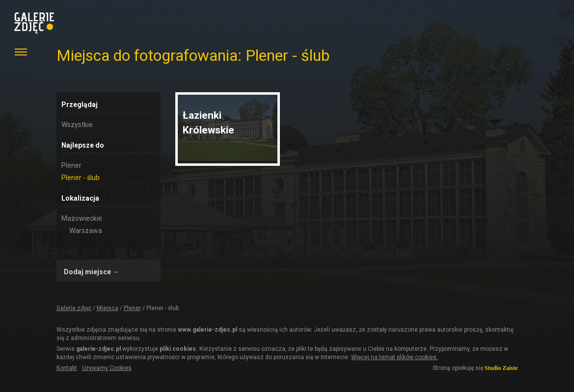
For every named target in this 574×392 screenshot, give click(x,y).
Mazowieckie (82, 218)
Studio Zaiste (501, 368)
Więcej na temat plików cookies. (395, 357)
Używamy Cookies (107, 368)
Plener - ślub (81, 178)
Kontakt (67, 368)
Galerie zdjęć (74, 308)
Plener (71, 165)
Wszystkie (77, 125)
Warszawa (86, 231)
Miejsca (108, 308)
